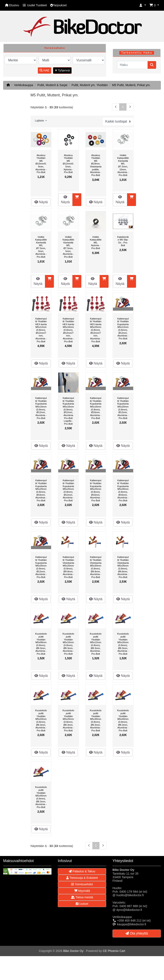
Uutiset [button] (82, 904)
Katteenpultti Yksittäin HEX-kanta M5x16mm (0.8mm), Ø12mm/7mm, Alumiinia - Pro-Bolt (68, 330)
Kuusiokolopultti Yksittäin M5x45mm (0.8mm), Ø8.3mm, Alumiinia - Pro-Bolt (41, 797)
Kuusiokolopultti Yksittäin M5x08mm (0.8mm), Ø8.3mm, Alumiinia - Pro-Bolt (41, 644)
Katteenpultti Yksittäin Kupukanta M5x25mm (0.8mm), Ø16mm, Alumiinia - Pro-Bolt (96, 490)
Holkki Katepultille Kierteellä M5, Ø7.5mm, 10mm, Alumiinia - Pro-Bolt (123, 165)
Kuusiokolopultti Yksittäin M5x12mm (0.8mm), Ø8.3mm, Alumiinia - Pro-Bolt (96, 644)
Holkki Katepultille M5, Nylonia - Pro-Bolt (96, 243)
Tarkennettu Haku (137, 53)
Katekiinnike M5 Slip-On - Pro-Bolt (123, 241)
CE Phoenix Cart (114, 951)
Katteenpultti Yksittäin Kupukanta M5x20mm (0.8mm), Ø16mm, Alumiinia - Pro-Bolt (41, 490)
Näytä (41, 202)
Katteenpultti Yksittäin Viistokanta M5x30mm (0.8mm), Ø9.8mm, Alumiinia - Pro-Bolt (96, 567)
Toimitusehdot (82, 884)
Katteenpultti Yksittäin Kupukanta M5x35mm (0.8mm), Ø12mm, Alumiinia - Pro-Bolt (41, 567)
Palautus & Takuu (82, 871)
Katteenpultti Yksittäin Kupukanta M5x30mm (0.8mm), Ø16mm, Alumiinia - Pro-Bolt (123, 490)
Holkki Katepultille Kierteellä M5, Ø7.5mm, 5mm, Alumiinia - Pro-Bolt (68, 247)
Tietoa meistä (82, 897)
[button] (143, 5)
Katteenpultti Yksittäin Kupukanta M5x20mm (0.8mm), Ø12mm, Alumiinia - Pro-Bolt (123, 408)
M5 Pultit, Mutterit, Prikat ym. (131, 85)
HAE (45, 70)
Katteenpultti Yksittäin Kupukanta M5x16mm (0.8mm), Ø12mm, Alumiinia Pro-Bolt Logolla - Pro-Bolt (68, 411)
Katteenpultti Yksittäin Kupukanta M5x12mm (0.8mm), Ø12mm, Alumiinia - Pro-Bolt (123, 329)
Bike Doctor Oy (73, 951)
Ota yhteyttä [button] (137, 933)
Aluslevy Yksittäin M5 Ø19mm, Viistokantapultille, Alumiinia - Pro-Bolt (96, 165)
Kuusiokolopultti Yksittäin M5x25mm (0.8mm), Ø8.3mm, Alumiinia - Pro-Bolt (68, 720)
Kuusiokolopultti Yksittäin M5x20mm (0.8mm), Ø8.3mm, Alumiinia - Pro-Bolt (41, 720)
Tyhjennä (62, 70)
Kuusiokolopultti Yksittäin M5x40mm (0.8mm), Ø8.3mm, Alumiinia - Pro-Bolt (123, 720)
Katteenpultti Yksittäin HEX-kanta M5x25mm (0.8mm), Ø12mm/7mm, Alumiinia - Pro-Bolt (96, 330)
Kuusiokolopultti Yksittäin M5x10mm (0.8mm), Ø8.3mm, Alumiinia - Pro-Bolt (68, 644)
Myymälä (82, 891)
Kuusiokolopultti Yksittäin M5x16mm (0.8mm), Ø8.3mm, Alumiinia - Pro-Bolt (123, 644)
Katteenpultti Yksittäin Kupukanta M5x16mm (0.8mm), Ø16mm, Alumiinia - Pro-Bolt (96, 408)
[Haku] (132, 65)
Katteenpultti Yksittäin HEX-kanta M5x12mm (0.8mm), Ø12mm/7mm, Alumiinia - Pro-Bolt (41, 330)
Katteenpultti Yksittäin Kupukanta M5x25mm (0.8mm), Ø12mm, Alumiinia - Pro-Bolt (68, 490)
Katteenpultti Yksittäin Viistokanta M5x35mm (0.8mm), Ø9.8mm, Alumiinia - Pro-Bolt (123, 567)
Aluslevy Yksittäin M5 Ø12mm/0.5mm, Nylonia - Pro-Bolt (68, 164)
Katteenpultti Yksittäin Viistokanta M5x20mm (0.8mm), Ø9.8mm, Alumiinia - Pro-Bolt (68, 567)
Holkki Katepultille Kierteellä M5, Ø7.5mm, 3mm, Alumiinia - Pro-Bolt (41, 247)
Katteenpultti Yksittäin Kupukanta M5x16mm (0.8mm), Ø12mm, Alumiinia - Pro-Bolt (41, 408)
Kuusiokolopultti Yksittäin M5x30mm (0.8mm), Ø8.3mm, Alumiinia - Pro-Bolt (96, 720)
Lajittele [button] (40, 121)
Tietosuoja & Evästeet (82, 878)
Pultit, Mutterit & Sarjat (52, 85)
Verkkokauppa (24, 85)
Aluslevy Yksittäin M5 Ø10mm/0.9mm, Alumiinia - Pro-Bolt (41, 164)
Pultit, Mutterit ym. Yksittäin (90, 85)
